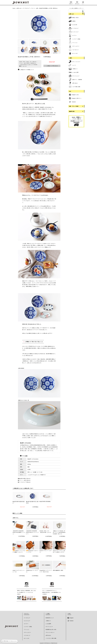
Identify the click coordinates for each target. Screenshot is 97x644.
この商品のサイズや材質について (26, 70)
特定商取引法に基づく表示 (51, 630)
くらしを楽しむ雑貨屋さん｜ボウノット (76, 8)
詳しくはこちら (23, 66)
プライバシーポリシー (50, 632)
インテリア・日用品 (28, 627)
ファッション (27, 630)
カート (83, 3)
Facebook (70, 621)
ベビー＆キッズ (27, 635)
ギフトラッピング (49, 627)
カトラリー (26, 624)
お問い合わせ (77, 3)
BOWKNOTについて (50, 618)
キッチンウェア (27, 621)
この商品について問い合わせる (52, 66)
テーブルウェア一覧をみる (25, 482)
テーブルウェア (27, 618)
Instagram (70, 618)
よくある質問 (48, 624)
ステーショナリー (27, 632)
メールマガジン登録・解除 (51, 638)
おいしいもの (27, 638)
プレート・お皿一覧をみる (25, 480)
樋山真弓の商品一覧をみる (25, 478)
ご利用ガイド (71, 3)
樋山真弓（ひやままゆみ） (46, 107)
